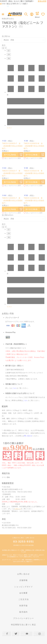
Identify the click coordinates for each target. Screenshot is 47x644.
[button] (26, 14)
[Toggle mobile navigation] (3, 14)
